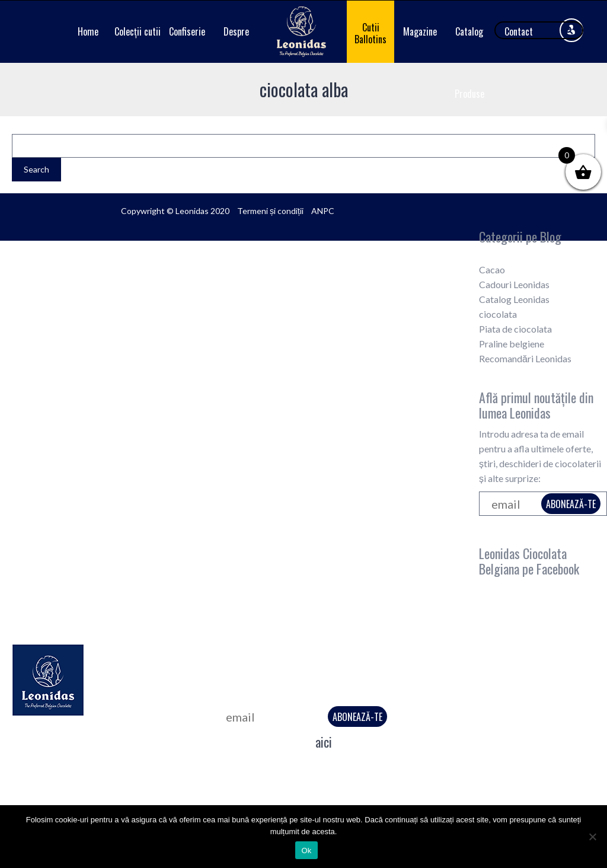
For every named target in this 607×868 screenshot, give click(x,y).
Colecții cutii (138, 31)
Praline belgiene (512, 344)
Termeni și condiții (270, 211)
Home (88, 31)
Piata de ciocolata (515, 329)
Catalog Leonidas (514, 299)
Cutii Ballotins (370, 33)
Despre (236, 31)
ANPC (323, 211)
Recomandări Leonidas (525, 358)
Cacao (492, 269)
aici (324, 742)
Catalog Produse (469, 63)
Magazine (420, 31)
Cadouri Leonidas (514, 284)
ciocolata (498, 314)
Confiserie (187, 31)
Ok (306, 851)
